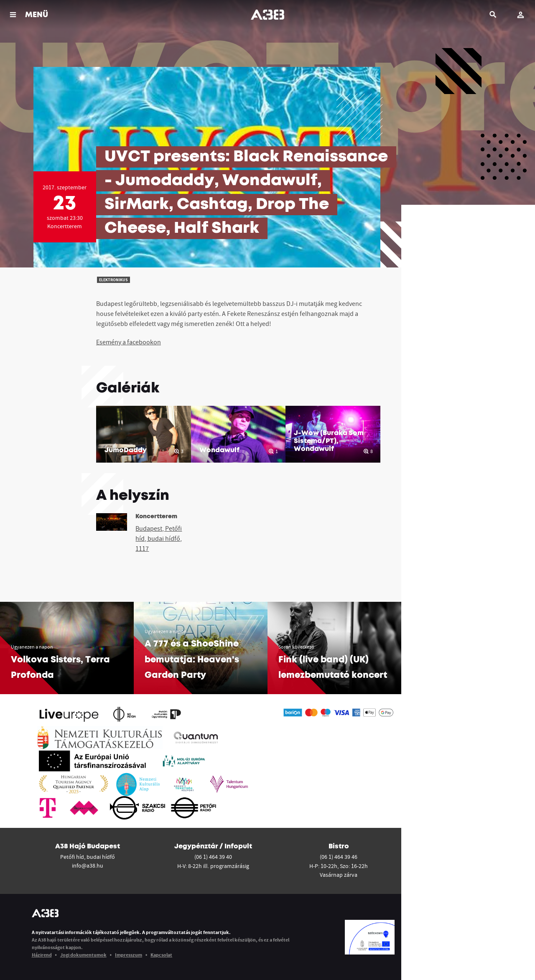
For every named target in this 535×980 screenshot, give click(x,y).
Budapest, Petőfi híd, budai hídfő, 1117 (159, 538)
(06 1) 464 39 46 (339, 857)
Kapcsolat (161, 955)
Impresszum (129, 955)
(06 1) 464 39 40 (213, 857)
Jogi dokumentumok (83, 955)
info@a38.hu (88, 865)
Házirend (42, 955)
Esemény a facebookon (129, 342)
